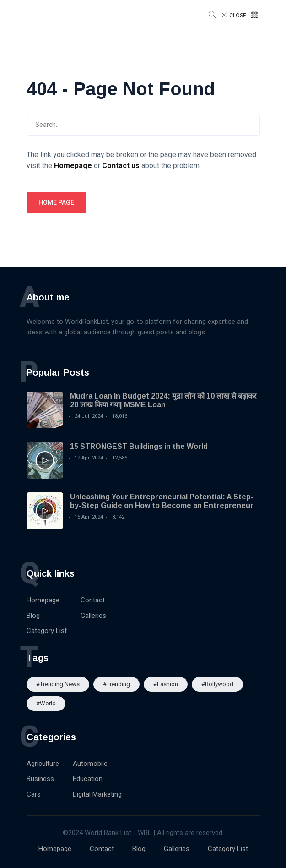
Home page (56, 202)
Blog (33, 616)
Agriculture (43, 764)
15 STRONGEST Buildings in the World (139, 446)
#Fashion (166, 684)
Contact (93, 600)
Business (40, 779)
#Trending (116, 684)
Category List (47, 631)
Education (88, 779)
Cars (34, 794)
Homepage (43, 600)
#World (46, 703)
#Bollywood (217, 684)
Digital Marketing (97, 794)
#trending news (58, 684)
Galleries (93, 616)
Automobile (90, 764)
